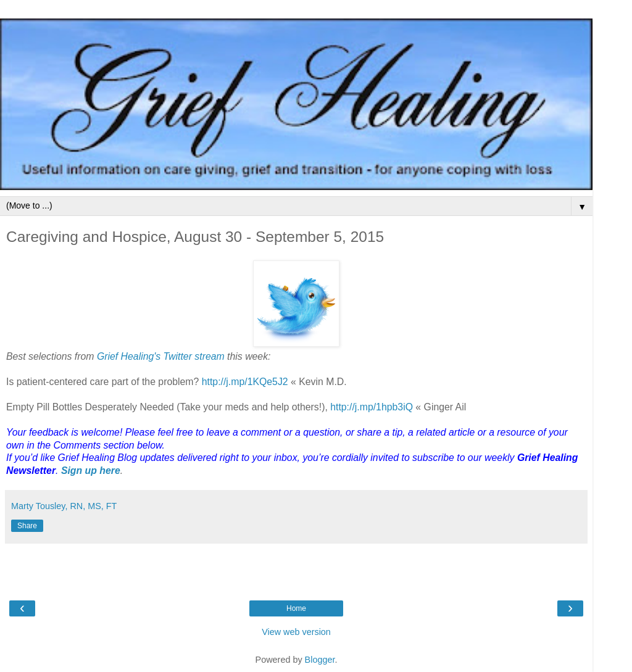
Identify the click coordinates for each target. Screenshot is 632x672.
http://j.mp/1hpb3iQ (372, 407)
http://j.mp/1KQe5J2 (245, 382)
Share (27, 526)
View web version (296, 632)
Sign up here (91, 471)
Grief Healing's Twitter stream (161, 356)
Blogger (320, 660)
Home (296, 608)
